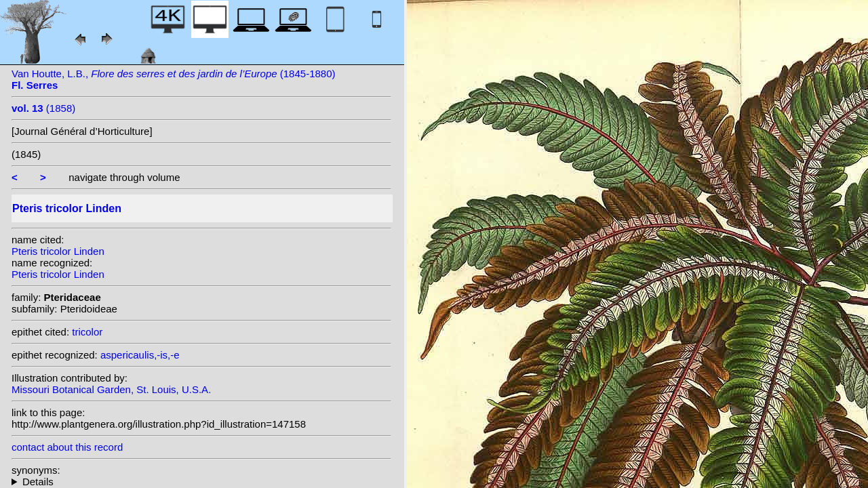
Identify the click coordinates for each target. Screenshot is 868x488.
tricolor (87, 332)
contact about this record (67, 447)
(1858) (43, 108)
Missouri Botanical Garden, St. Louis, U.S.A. (111, 389)
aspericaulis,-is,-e (140, 355)
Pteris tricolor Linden (58, 251)
